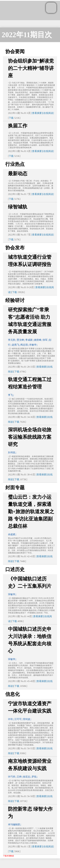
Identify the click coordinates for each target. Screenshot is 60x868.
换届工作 (18, 126)
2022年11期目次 (27, 35)
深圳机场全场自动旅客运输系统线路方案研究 (30, 437)
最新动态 (18, 174)
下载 (11, 118)
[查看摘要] (37, 113)
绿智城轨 (18, 207)
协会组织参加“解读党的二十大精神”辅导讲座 (31, 68)
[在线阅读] (48, 113)
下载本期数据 (8, 856)
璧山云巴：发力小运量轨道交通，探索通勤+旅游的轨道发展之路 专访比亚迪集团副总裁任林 (31, 512)
